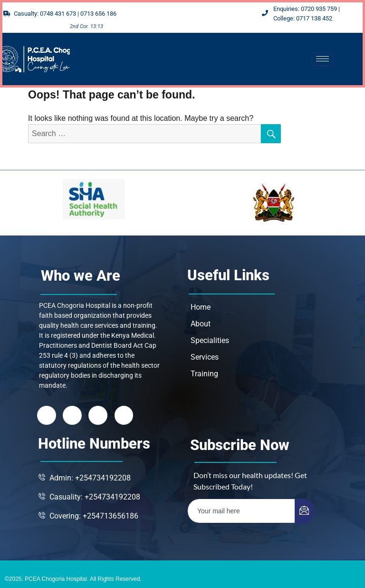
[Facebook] (47, 415)
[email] (241, 511)
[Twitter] (72, 415)
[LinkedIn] (98, 415)
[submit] (304, 511)
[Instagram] (124, 415)
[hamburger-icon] (322, 59)
